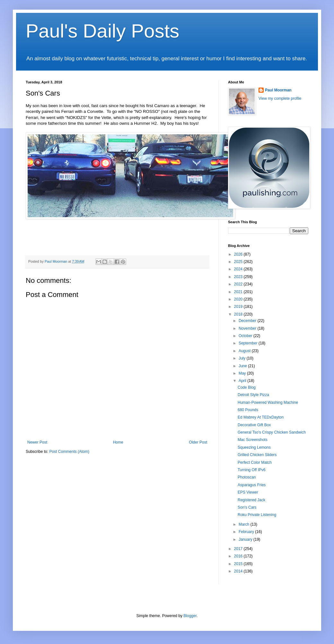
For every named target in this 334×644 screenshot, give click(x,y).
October (246, 336)
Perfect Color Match (255, 462)
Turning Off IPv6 (252, 470)
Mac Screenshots (253, 440)
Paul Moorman (278, 90)
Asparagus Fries (252, 485)
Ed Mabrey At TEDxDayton (261, 417)
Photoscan (247, 477)
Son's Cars (247, 507)
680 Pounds (248, 410)
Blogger (190, 616)
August (245, 351)
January (246, 539)
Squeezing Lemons (254, 447)
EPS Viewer (248, 492)
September (249, 343)
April (243, 381)
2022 (239, 284)
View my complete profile (280, 98)
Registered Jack (251, 500)
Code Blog (247, 387)
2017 (239, 549)
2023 (239, 277)
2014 (239, 571)
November (248, 328)
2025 (239, 262)
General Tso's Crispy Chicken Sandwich (272, 432)
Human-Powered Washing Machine (268, 402)
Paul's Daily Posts (102, 31)
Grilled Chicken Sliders (257, 455)
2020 (239, 299)
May (243, 373)
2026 (239, 254)
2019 (239, 307)
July (243, 358)
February (247, 532)
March (245, 524)
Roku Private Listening (257, 515)
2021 (239, 292)
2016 (239, 556)
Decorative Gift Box (254, 425)
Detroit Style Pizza (253, 395)
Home (118, 442)
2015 (239, 564)
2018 (239, 314)
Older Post (198, 442)
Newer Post (37, 442)
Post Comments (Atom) (69, 452)
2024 (239, 269)
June (243, 366)
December (248, 321)
